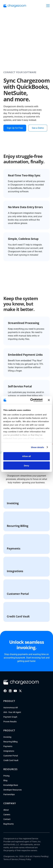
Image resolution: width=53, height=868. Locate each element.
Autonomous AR (11, 708)
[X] (20, 691)
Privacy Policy (25, 859)
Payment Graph (10, 717)
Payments (8, 746)
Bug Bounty (9, 824)
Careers (7, 815)
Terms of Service (11, 859)
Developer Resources (13, 790)
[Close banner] (49, 400)
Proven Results (10, 722)
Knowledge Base (11, 785)
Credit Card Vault (11, 760)
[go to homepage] (15, 6)
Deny (26, 465)
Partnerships (9, 794)
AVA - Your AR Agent (12, 712)
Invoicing (7, 737)
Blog (5, 780)
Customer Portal (11, 756)
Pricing (6, 776)
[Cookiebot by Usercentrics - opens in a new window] (32, 400)
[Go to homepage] (21, 682)
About (6, 810)
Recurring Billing (10, 742)
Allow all (26, 456)
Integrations (9, 751)
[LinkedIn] (10, 691)
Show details (38, 447)
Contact (7, 819)
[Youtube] (15, 691)
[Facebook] (5, 691)
